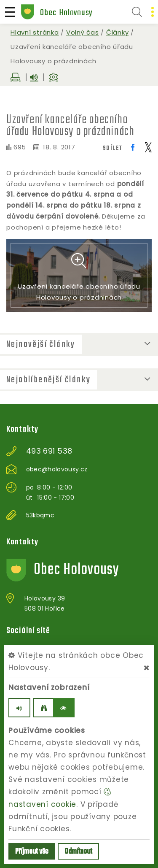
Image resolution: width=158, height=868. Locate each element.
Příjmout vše (32, 852)
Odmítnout (78, 852)
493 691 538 (49, 451)
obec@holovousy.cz (57, 469)
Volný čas (83, 32)
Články (118, 32)
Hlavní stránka (35, 32)
